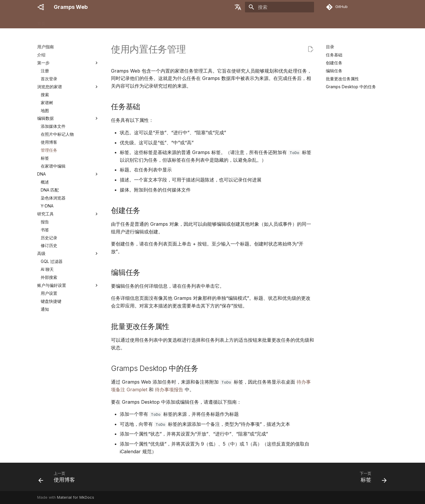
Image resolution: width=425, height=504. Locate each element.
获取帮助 (175, 21)
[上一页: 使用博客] (59, 479)
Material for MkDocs (76, 497)
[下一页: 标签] (371, 479)
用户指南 (117, 21)
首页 (41, 21)
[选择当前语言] (238, 7)
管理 (97, 21)
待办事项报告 (169, 390)
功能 (57, 21)
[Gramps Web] (41, 7)
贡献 (156, 21)
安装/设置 (77, 21)
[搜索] (279, 7)
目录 (330, 47)
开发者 (138, 21)
